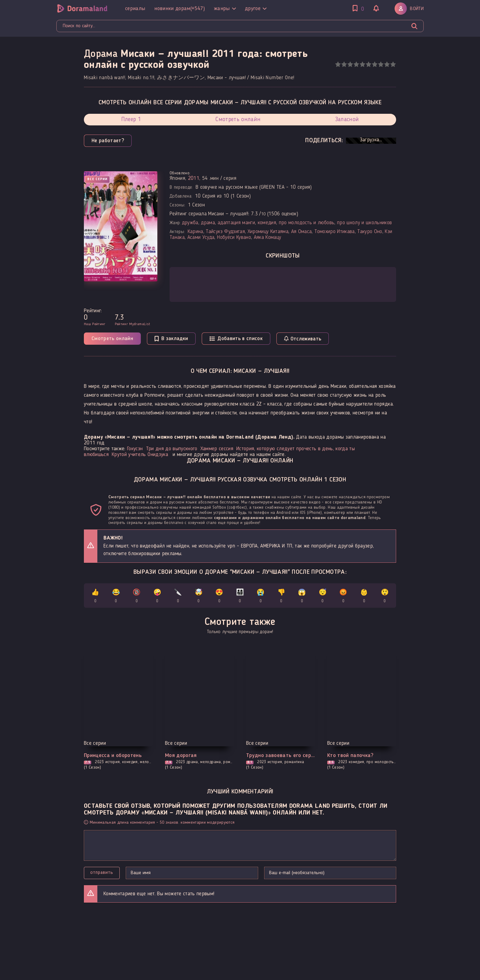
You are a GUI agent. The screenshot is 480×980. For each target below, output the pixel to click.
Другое (256, 9)
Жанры (225, 9)
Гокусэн (135, 449)
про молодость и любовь (307, 223)
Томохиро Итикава (334, 232)
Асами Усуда (201, 238)
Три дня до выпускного (172, 449)
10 (393, 64)
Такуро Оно (370, 232)
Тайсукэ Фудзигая (225, 232)
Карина (195, 232)
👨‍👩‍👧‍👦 (240, 597)
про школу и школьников (364, 223)
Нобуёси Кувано (234, 238)
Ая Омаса (302, 232)
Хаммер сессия (217, 449)
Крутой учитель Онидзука (140, 455)
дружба (190, 223)
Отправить (102, 873)
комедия (267, 223)
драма (208, 223)
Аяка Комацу (268, 238)
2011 (194, 178)
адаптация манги (236, 223)
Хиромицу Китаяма (268, 232)
